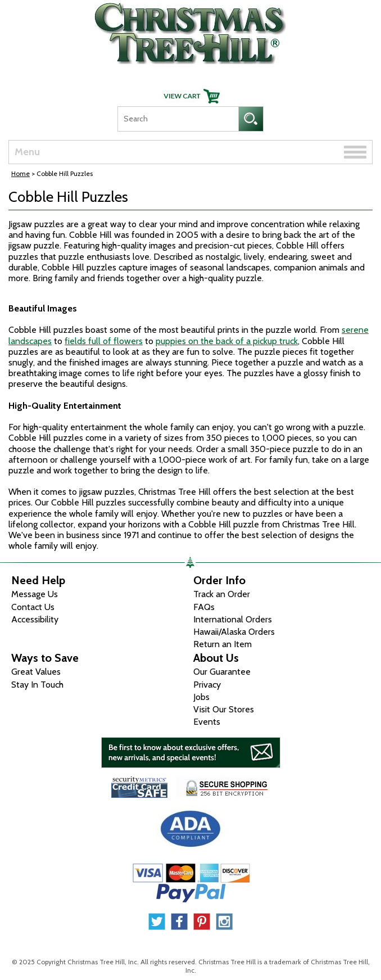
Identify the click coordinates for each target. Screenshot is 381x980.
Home (21, 173)
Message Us (35, 594)
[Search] (178, 119)
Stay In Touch (37, 685)
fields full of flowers (104, 341)
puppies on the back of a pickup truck (227, 341)
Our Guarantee (222, 672)
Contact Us (33, 607)
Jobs (201, 697)
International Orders (233, 619)
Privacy (207, 685)
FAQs (204, 607)
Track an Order (222, 594)
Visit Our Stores (224, 709)
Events (207, 722)
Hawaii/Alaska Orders (234, 632)
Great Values (36, 672)
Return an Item (223, 644)
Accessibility (35, 619)
